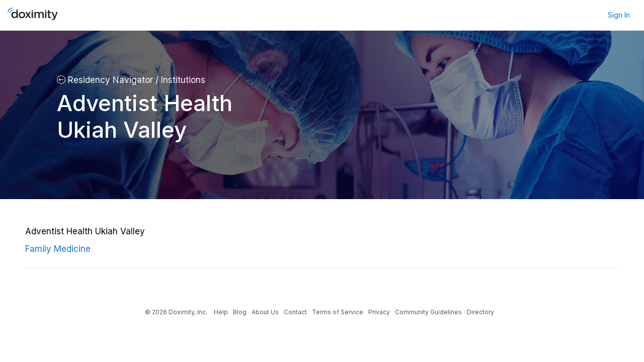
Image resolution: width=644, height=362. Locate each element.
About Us (265, 312)
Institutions (182, 80)
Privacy (379, 312)
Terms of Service (338, 312)
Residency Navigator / (108, 80)
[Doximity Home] (33, 15)
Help (221, 312)
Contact (295, 312)
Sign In (619, 15)
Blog (240, 312)
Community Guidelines (428, 312)
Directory (480, 312)
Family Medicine (58, 249)
